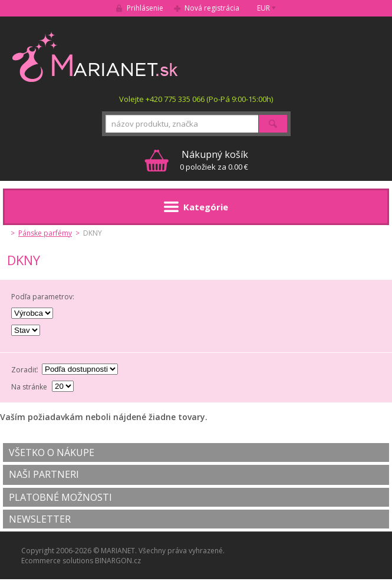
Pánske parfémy (45, 233)
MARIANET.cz (96, 57)
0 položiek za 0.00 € (214, 160)
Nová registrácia (212, 8)
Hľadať (273, 124)
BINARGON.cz (118, 561)
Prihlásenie (145, 8)
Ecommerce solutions (57, 561)
